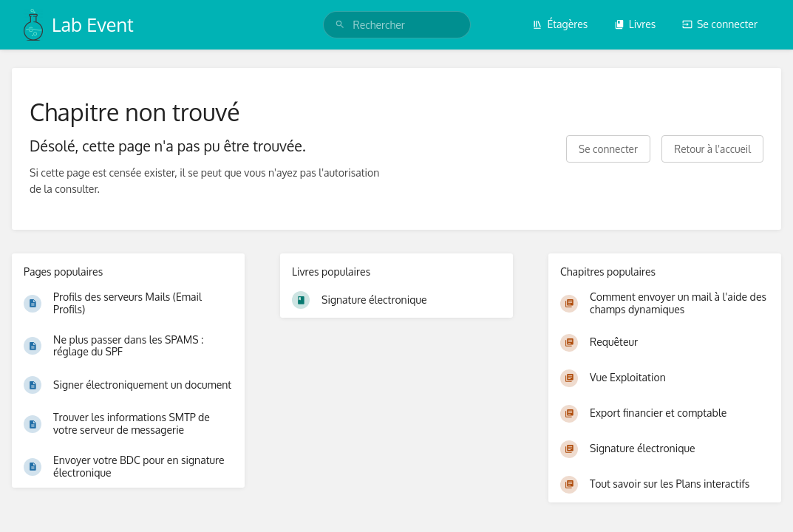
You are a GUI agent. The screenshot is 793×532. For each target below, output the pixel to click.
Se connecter (720, 24)
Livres (635, 24)
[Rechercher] (340, 25)
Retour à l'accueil (712, 149)
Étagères (560, 24)
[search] (397, 25)
